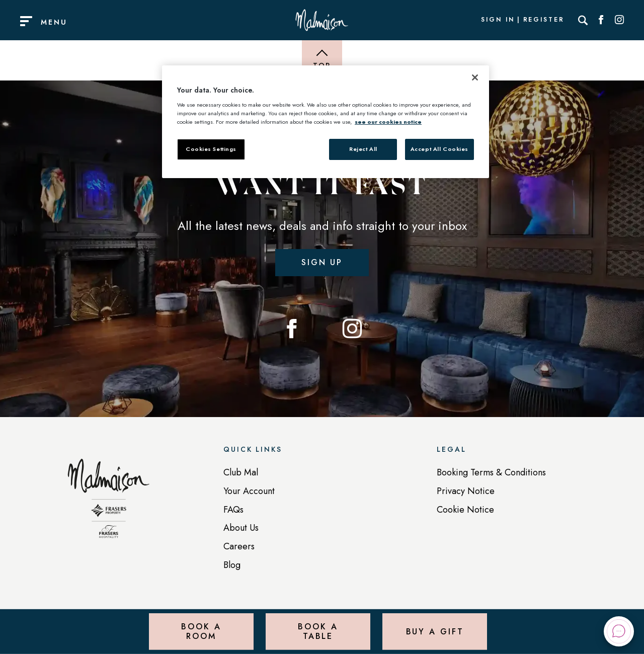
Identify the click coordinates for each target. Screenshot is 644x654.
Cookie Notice (465, 510)
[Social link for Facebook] (601, 20)
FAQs (233, 510)
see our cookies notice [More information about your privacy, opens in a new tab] (388, 122)
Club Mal (241, 472)
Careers (239, 546)
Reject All (363, 149)
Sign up (322, 262)
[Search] (583, 20)
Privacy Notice (466, 491)
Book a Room (201, 631)
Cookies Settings (211, 149)
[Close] (475, 77)
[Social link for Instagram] (619, 20)
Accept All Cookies (439, 149)
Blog (232, 565)
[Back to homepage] (109, 504)
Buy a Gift (435, 631)
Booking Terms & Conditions (491, 472)
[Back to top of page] (322, 60)
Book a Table (318, 631)
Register (544, 20)
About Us (241, 528)
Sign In (498, 20)
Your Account (249, 491)
